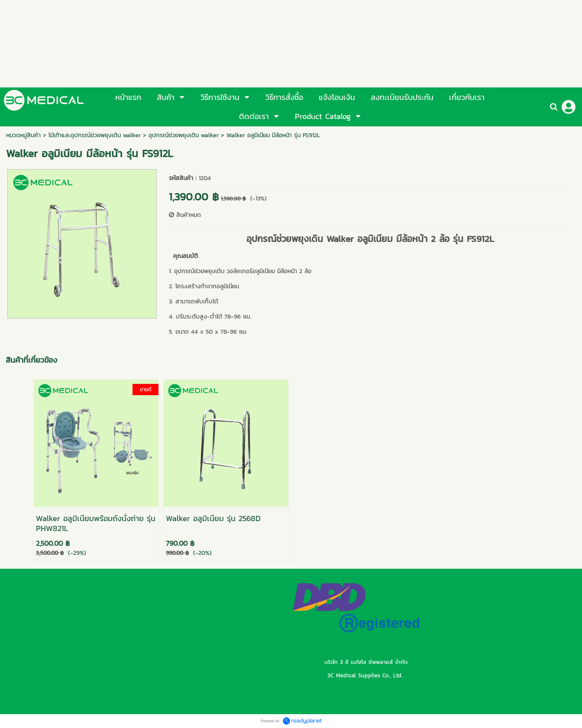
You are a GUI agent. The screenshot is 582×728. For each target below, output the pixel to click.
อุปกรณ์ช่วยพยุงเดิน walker (184, 135)
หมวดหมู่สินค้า (23, 135)
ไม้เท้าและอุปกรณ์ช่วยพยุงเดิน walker (95, 135)
